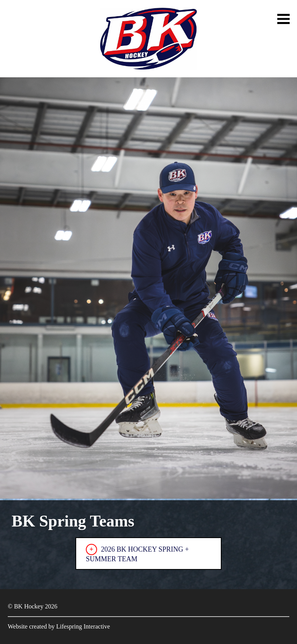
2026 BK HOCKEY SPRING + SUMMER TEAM (137, 553)
